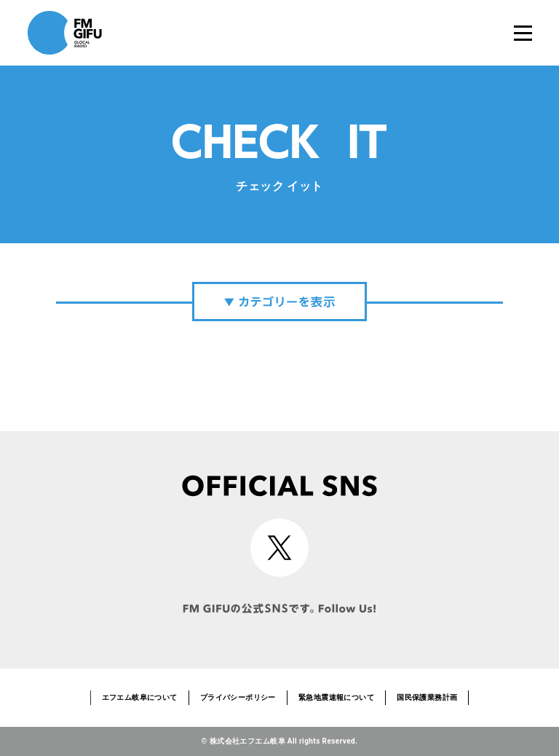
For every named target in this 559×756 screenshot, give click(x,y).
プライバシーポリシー (238, 697)
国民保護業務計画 (427, 697)
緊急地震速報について (336, 697)
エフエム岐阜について (140, 697)
